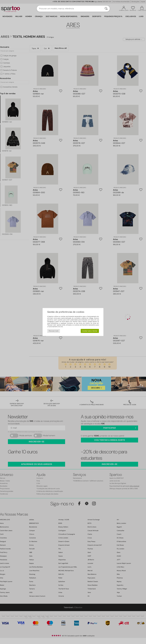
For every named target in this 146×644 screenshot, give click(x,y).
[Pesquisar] (106, 9)
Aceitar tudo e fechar (90, 331)
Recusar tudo (54, 331)
